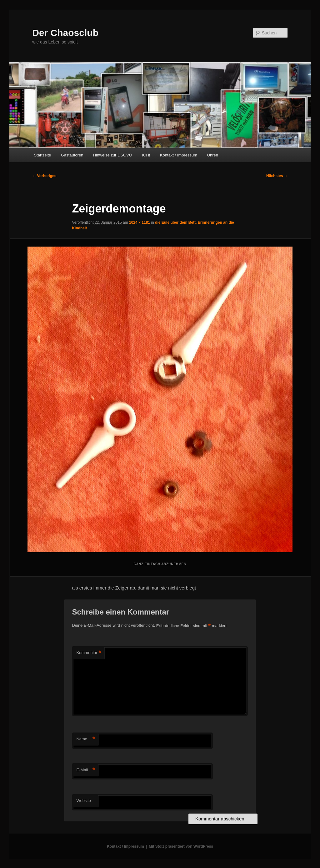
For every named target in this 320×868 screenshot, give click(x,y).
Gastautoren (72, 155)
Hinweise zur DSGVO (113, 155)
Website (84, 801)
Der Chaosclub (65, 33)
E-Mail (86, 770)
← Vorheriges (44, 176)
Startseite (42, 155)
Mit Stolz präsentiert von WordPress (181, 846)
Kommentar (89, 653)
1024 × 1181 (140, 222)
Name (86, 739)
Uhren (213, 155)
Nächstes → (277, 176)
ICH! (146, 155)
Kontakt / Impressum (179, 155)
